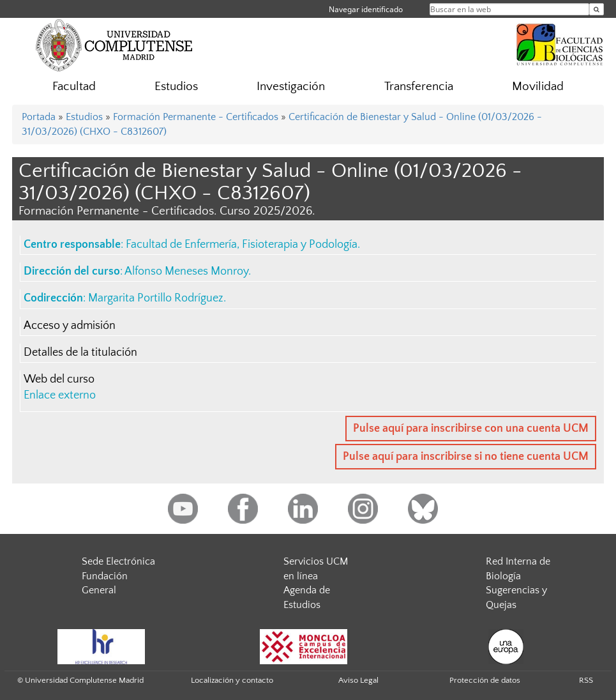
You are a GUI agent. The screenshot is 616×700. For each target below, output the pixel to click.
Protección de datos (485, 680)
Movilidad (538, 87)
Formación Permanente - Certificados (196, 117)
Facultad (74, 87)
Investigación (291, 87)
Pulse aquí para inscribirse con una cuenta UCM (471, 429)
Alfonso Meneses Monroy (186, 271)
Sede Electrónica (118, 561)
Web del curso (59, 379)
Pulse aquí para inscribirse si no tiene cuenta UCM (466, 457)
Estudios (176, 87)
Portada (39, 117)
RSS (586, 680)
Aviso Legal (358, 680)
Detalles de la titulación (80, 353)
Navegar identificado (366, 9)
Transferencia (419, 87)
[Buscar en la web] (597, 9)
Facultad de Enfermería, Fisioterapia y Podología (242, 245)
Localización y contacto (232, 680)
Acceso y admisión (70, 326)
